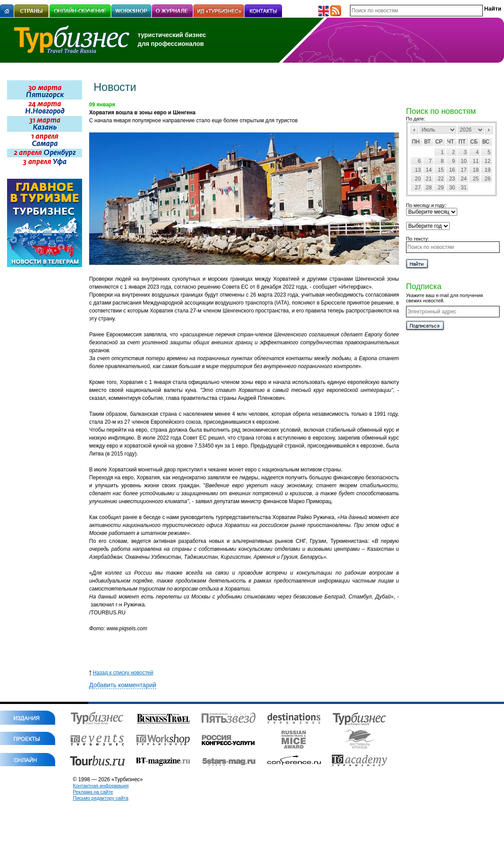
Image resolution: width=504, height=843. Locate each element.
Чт (450, 142)
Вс (486, 142)
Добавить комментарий (123, 685)
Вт (427, 142)
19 (487, 170)
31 (464, 188)
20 (418, 179)
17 (464, 170)
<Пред (414, 130)
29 (441, 188)
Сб (474, 142)
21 (429, 179)
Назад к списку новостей (121, 673)
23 (452, 179)
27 (418, 188)
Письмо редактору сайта (101, 798)
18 (476, 170)
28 (429, 188)
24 (464, 179)
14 (429, 170)
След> (489, 130)
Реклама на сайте (93, 792)
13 (418, 170)
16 (452, 170)
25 (476, 179)
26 (487, 179)
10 (464, 161)
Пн (416, 142)
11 (476, 161)
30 (452, 188)
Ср (439, 142)
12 (487, 161)
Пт (462, 142)
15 (441, 170)
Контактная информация (101, 786)
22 (441, 179)
